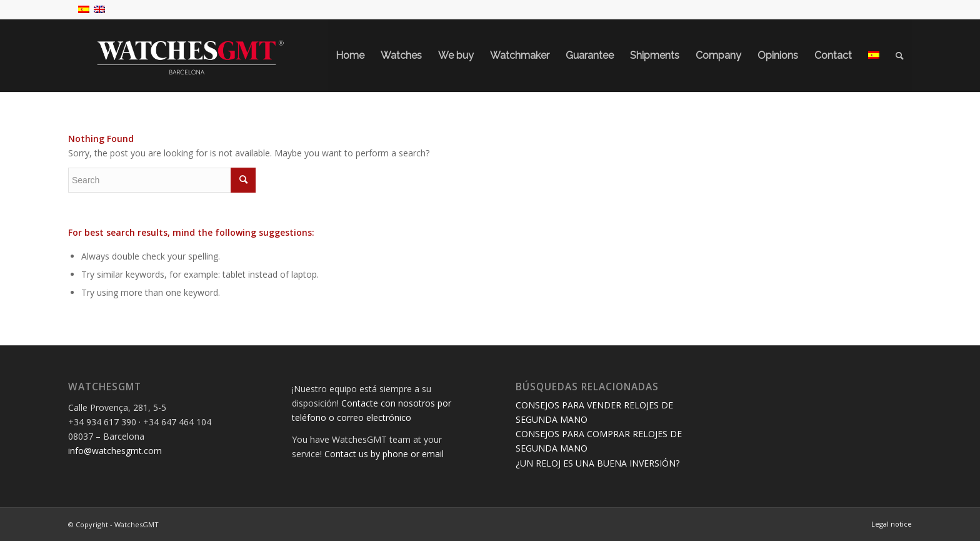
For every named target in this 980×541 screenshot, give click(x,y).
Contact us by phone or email (384, 454)
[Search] (900, 56)
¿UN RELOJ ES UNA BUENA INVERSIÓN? (597, 463)
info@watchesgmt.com (115, 451)
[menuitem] (350, 56)
